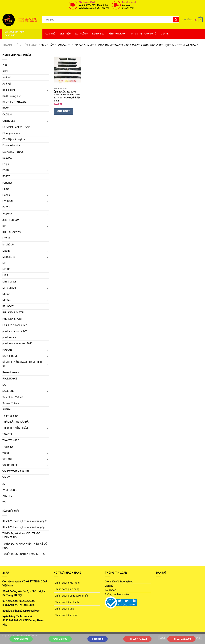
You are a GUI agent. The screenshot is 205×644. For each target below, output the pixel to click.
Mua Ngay (63, 111)
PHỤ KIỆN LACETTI (13, 313)
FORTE (6, 176)
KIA (4, 226)
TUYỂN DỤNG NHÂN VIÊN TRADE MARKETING (21, 536)
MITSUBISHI (9, 288)
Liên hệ (164, 34)
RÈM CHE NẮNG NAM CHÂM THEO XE (22, 364)
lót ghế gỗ (8, 245)
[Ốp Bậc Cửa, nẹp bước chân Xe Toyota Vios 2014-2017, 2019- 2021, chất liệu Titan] (67, 70)
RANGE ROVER (11, 356)
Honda (6, 195)
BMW (5, 108)
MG (4, 263)
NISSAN (7, 300)
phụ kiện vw (9, 337)
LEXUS (6, 238)
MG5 (5, 276)
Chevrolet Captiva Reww (16, 127)
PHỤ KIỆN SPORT (12, 319)
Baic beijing (9, 90)
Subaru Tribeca (11, 403)
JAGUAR (7, 214)
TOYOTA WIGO (11, 440)
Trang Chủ (49, 34)
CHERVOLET (10, 121)
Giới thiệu (65, 34)
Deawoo (7, 158)
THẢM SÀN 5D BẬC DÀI (16, 422)
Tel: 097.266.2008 (181, 639)
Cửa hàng (30, 45)
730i (5, 65)
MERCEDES (9, 257)
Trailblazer (8, 447)
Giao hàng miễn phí (87, 2)
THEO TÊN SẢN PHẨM (15, 428)
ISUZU (6, 207)
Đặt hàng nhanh (129, 2)
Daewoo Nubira (11, 145)
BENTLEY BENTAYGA (14, 102)
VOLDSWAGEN (11, 465)
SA (4, 385)
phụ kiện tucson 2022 (15, 331)
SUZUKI (7, 410)
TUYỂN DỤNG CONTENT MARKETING (24, 554)
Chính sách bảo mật (66, 615)
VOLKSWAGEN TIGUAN (16, 471)
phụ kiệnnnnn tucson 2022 (17, 343)
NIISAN (6, 294)
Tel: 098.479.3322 (137, 639)
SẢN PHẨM (81, 34)
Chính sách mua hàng (67, 583)
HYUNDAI (8, 201)
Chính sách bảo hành (67, 602)
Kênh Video (98, 34)
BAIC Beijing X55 (12, 96)
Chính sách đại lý (65, 609)
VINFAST (7, 459)
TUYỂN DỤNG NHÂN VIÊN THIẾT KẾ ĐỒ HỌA (25, 546)
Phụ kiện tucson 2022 (15, 325)
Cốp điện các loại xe (14, 139)
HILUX (6, 189)
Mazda (6, 251)
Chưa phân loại (11, 133)
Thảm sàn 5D (10, 416)
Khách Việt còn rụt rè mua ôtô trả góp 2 (25, 521)
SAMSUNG (8, 391)
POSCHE (7, 350)
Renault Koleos (11, 372)
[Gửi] (176, 20)
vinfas (6, 453)
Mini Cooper (9, 282)
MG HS (6, 269)
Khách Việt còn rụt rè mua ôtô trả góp (23, 527)
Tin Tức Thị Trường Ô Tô (143, 34)
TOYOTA (7, 434)
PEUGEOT (8, 306)
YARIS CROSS (10, 490)
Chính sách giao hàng (67, 589)
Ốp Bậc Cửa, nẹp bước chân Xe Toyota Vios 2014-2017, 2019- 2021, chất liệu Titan (67, 96)
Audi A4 (7, 78)
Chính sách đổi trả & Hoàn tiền (72, 596)
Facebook (98, 639)
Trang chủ (10, 45)
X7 (4, 484)
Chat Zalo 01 (21, 639)
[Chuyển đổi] (48, 71)
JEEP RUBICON (11, 220)
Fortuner (7, 183)
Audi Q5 (7, 84)
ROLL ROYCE (10, 379)
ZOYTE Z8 (8, 496)
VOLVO (6, 478)
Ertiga (6, 164)
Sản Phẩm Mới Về (13, 397)
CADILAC (8, 115)
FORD (6, 170)
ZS (4, 502)
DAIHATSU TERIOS (13, 152)
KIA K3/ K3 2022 (12, 232)
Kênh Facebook (117, 34)
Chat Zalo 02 (60, 639)
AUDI (5, 71)
